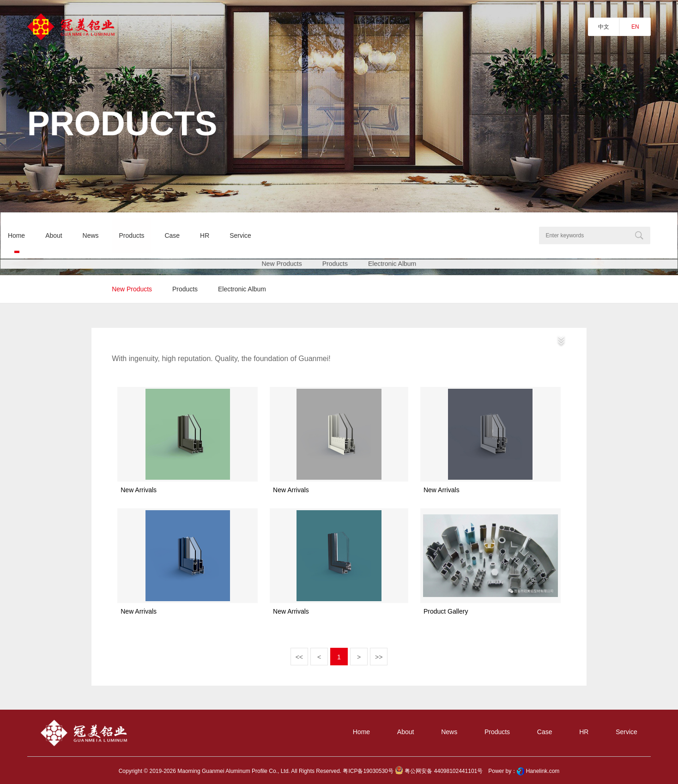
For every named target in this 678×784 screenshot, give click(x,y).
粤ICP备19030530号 (368, 772)
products (185, 289)
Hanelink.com (543, 772)
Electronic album (242, 289)
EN (635, 27)
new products (132, 289)
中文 (604, 27)
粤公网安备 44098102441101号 (439, 772)
